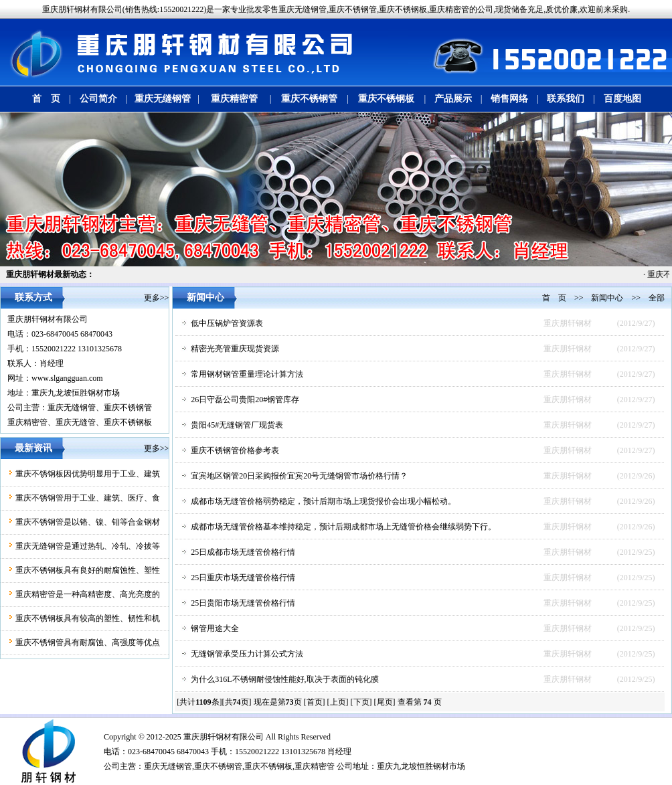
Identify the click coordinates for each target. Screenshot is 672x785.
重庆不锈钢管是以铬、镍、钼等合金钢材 (88, 522)
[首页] (315, 702)
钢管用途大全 (215, 628)
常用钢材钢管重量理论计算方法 (247, 374)
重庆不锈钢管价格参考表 (235, 450)
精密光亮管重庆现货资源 (235, 349)
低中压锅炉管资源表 (227, 323)
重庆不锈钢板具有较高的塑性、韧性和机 (88, 618)
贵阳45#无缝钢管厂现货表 (237, 425)
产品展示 (453, 99)
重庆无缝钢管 (163, 99)
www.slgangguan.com (67, 378)
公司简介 (98, 99)
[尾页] (385, 702)
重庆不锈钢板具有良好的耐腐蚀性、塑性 (88, 570)
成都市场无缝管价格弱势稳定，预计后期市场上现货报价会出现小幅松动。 (323, 501)
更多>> (157, 298)
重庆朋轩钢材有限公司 (48, 319)
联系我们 (566, 99)
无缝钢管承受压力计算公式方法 (247, 654)
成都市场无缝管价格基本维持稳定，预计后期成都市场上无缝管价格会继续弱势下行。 (343, 527)
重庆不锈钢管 (309, 99)
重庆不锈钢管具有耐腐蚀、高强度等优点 (88, 642)
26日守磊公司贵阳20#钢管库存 (245, 400)
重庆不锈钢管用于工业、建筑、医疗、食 (88, 498)
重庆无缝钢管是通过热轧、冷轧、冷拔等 (88, 546)
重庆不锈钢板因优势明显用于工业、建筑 (88, 474)
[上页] (338, 702)
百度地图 (622, 99)
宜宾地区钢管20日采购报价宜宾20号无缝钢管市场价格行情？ (299, 476)
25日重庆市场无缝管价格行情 (243, 578)
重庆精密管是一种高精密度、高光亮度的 (88, 594)
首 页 (46, 99)
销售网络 (509, 99)
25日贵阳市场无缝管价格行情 (243, 603)
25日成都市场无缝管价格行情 (243, 552)
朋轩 (207, 737)
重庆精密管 (234, 99)
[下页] (361, 702)
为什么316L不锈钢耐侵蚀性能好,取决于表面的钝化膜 (284, 679)
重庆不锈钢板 (386, 99)
